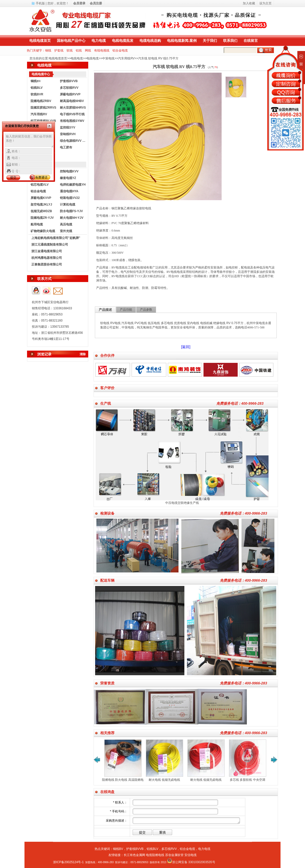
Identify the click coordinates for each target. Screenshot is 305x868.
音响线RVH (68, 134)
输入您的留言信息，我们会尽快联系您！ (29, 141)
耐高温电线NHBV (72, 101)
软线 (70, 50)
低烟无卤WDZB (41, 211)
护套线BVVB (69, 81)
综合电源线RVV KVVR (73, 141)
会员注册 (96, 3)
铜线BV (118, 849)
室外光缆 (66, 231)
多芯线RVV (169, 849)
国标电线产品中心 (71, 41)
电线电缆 (77, 58)
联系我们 (230, 41)
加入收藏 (249, 3)
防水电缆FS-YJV (71, 211)
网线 (88, 50)
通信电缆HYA (69, 191)
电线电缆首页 (40, 41)
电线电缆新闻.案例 (182, 41)
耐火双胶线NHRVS (73, 108)
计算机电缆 (68, 205)
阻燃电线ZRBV (41, 101)
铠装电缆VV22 (70, 198)
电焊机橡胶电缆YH (73, 185)
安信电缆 (190, 855)
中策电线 (108, 58)
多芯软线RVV (69, 88)
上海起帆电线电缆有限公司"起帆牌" (56, 238)
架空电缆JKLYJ (41, 205)
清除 (83, 354)
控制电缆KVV (69, 171)
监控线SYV (68, 127)
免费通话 (41, 177)
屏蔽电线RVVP (70, 94)
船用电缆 (37, 224)
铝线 (79, 50)
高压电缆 (66, 224)
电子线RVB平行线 (72, 114)
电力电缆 (99, 41)
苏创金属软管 (174, 855)
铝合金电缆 (120, 50)
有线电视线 (102, 50)
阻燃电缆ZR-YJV (42, 218)
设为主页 (265, 3)
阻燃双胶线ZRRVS (43, 108)
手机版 (40, 3)
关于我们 (210, 41)
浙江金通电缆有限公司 (47, 251)
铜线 (48, 50)
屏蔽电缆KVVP (41, 198)
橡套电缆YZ (68, 178)
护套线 (59, 50)
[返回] (186, 347)
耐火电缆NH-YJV (72, 218)
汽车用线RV (126, 58)
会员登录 (79, 3)
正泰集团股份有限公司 (47, 264)
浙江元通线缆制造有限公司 (50, 245)
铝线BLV (37, 88)
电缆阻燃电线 (155, 855)
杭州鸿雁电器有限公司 (47, 258)
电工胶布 (66, 147)
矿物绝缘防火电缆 (43, 231)
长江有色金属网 (134, 855)
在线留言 (251, 41)
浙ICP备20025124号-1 (68, 862)
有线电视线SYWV (72, 121)
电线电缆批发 (123, 41)
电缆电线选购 (150, 41)
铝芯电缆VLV (40, 185)
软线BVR (37, 94)
